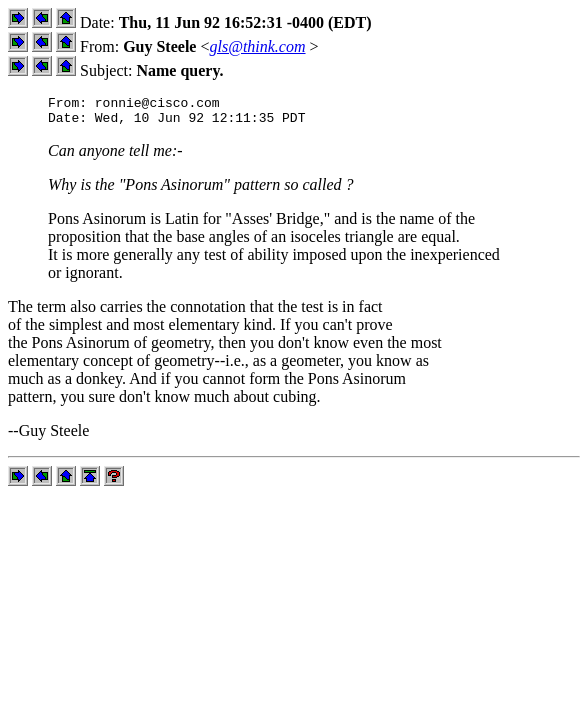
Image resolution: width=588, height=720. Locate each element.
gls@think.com (257, 46)
